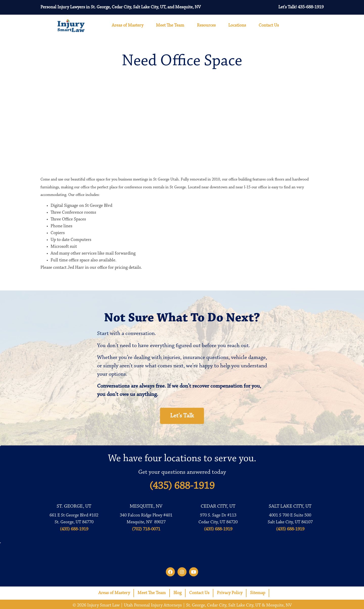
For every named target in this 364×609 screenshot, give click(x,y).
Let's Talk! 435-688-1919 (301, 7)
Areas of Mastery (129, 26)
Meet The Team (171, 26)
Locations (238, 26)
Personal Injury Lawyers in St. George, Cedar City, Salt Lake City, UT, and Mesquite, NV (121, 7)
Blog (177, 593)
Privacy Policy (230, 593)
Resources (208, 26)
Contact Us (270, 26)
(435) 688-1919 (182, 486)
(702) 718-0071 (146, 529)
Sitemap (258, 593)
